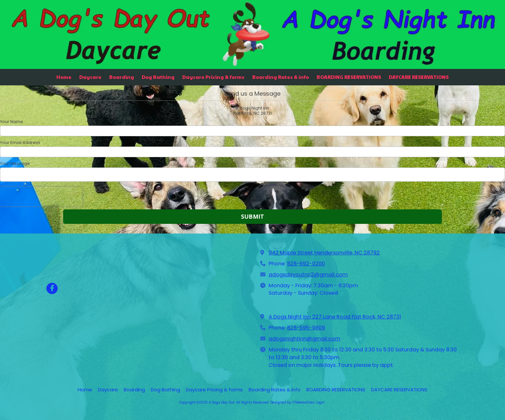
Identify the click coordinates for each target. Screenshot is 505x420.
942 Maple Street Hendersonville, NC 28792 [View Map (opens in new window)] (324, 253)
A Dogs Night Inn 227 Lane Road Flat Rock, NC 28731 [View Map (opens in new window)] (335, 317)
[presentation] (41, 196)
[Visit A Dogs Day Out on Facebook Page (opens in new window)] (52, 288)
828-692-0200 (306, 264)
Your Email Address (20, 143)
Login (320, 402)
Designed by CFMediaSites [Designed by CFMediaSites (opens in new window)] (292, 402)
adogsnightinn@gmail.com (305, 339)
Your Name (12, 122)
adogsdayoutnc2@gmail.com (308, 275)
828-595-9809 (306, 328)
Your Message (15, 164)
